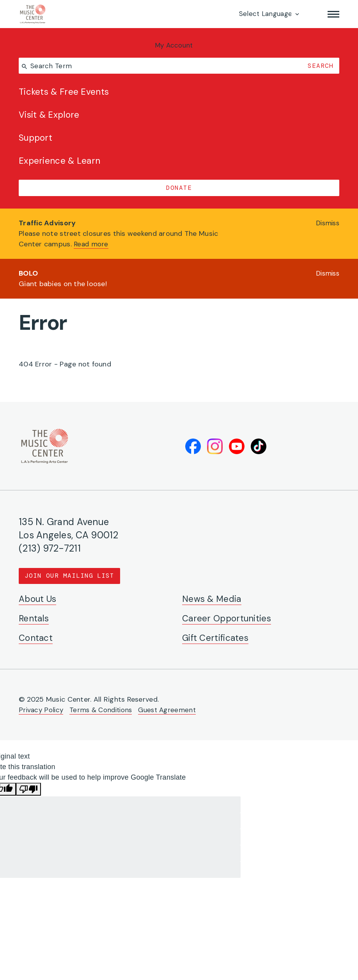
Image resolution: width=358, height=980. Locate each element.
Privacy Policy (42, 709)
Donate (179, 194)
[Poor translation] (28, 789)
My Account (179, 46)
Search (320, 66)
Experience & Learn (61, 166)
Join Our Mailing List (70, 575)
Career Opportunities (229, 618)
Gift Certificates (218, 638)
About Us (39, 599)
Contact (37, 638)
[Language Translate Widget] (268, 14)
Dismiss (327, 229)
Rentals (35, 618)
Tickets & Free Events (66, 94)
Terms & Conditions (104, 709)
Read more (92, 250)
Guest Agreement (173, 709)
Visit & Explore (51, 118)
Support (37, 142)
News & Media (213, 599)
